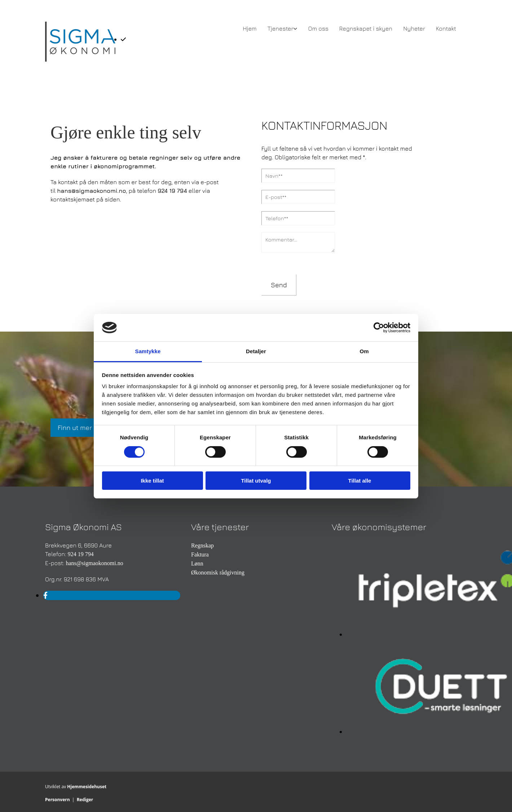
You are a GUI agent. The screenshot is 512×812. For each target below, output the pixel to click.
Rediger (85, 800)
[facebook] (45, 595)
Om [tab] (364, 351)
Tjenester (281, 28)
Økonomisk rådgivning (218, 573)
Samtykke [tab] (148, 351)
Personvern (58, 800)
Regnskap (202, 545)
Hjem (250, 28)
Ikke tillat (152, 481)
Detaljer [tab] (256, 351)
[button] (75, 428)
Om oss (318, 28)
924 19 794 (172, 191)
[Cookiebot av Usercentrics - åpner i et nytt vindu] (379, 328)
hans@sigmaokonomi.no (91, 191)
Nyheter (414, 28)
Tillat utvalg (256, 481)
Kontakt (446, 28)
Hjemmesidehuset (87, 787)
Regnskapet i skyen (366, 28)
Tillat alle (360, 481)
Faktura (200, 554)
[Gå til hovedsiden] (80, 59)
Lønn (197, 563)
